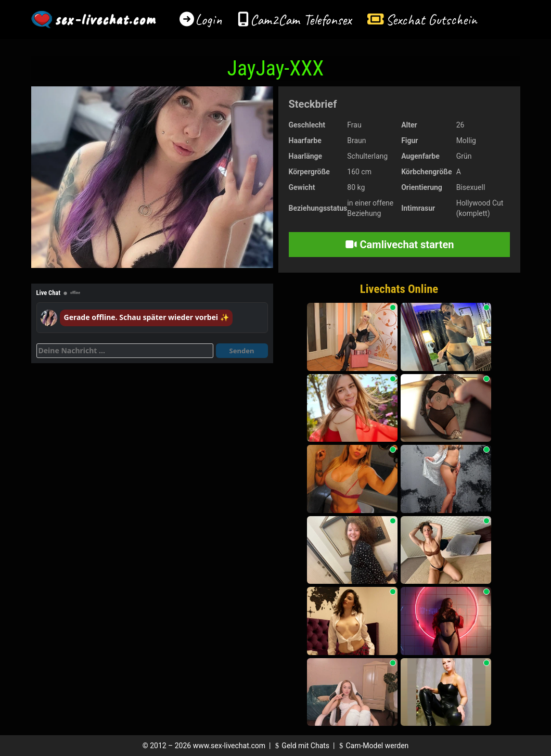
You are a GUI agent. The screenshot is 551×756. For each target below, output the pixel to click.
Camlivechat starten (399, 245)
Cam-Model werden (373, 746)
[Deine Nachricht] (125, 351)
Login (209, 20)
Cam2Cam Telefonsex (301, 20)
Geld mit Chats (301, 746)
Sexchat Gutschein (431, 20)
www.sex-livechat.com (229, 746)
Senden (242, 351)
